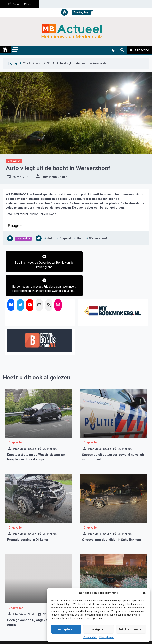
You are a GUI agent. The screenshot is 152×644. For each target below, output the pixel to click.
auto (50, 238)
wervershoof (98, 238)
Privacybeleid (106, 637)
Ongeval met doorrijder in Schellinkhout (112, 516)
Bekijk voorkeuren (131, 629)
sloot (80, 238)
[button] (144, 593)
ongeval (65, 238)
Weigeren (99, 629)
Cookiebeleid (90, 637)
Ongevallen (14, 161)
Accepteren (66, 629)
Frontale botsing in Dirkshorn (29, 516)
